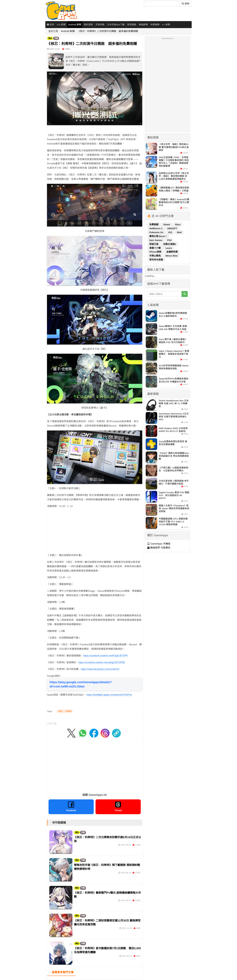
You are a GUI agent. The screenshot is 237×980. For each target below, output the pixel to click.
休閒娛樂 (155, 25)
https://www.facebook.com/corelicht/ (100, 669)
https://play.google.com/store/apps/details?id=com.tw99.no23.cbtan (81, 684)
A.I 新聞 (166, 25)
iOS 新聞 (61, 25)
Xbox (178, 224)
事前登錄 (88, 25)
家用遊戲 (132, 25)
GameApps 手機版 (159, 544)
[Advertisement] (95, 532)
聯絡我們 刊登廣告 (159, 548)
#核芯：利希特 (65, 711)
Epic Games (156, 240)
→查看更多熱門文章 (61, 972)
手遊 (56, 38)
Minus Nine (172, 256)
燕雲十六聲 (155, 248)
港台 (50, 38)
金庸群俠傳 (172, 252)
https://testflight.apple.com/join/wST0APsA (109, 695)
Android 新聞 (75, 25)
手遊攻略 (100, 25)
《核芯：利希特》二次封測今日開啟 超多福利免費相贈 (108, 31)
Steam (167, 224)
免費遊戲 (154, 224)
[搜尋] (162, 4)
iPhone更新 (156, 252)
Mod (179, 232)
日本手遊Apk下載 (116, 25)
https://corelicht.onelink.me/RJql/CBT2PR (105, 656)
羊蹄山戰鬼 (155, 256)
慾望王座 (154, 244)
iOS (170, 232)
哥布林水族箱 (156, 260)
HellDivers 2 (156, 228)
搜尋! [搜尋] (186, 4)
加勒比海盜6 (170, 244)
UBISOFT (172, 228)
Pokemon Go (157, 232)
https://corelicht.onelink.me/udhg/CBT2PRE (102, 662)
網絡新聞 (143, 25)
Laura (169, 248)
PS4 (169, 240)
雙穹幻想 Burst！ (158, 236)
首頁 (50, 25)
